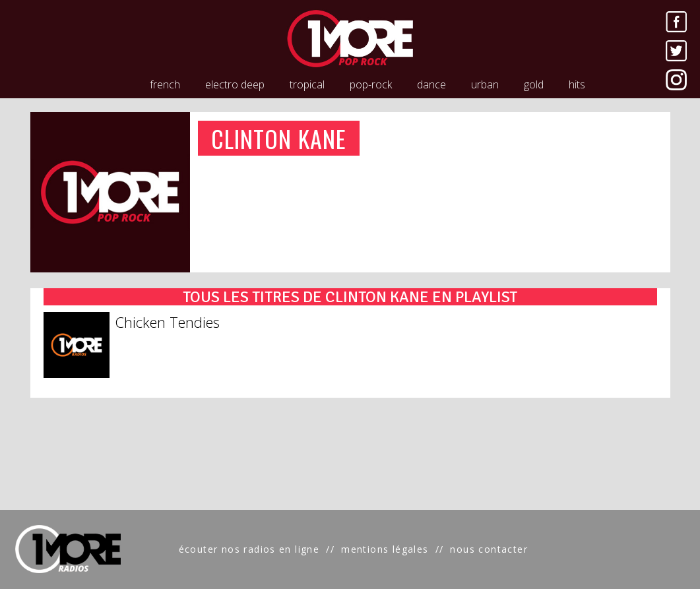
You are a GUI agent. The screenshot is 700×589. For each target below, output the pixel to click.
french (165, 84)
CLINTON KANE (279, 138)
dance (431, 84)
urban (485, 84)
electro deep (235, 84)
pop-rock (371, 84)
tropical (307, 84)
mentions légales (385, 549)
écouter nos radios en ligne (249, 549)
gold (534, 84)
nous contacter (489, 549)
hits (577, 84)
